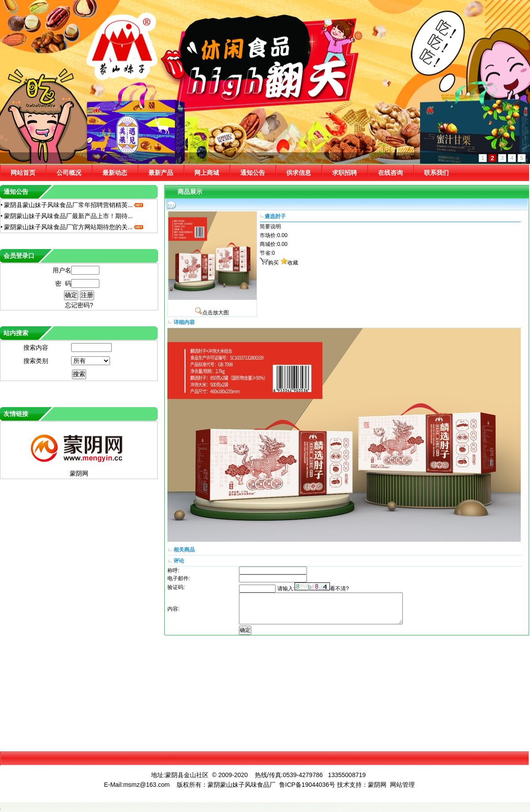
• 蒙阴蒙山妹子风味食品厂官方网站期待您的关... (72, 227)
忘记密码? (79, 305)
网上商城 (207, 173)
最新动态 (115, 173)
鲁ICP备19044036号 (307, 785)
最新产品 (161, 173)
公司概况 (69, 173)
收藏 (293, 263)
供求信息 (299, 173)
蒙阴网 (79, 473)
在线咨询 (390, 173)
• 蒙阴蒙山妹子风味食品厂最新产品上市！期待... (66, 216)
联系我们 (436, 173)
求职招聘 (344, 173)
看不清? (339, 589)
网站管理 (402, 785)
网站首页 (23, 173)
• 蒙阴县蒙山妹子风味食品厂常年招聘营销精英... (72, 205)
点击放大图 (212, 313)
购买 (273, 263)
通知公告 (253, 173)
